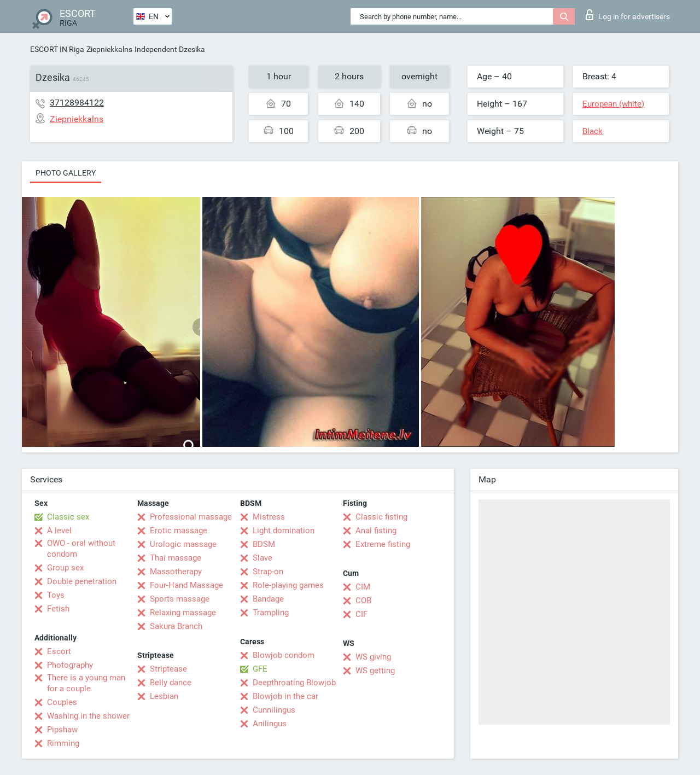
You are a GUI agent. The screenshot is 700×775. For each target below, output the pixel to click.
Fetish (58, 609)
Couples (62, 702)
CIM (363, 587)
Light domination (284, 531)
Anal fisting (376, 531)
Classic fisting (381, 517)
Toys (56, 595)
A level (59, 531)
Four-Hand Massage (186, 585)
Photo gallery (66, 173)
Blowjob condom (284, 655)
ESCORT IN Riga (57, 49)
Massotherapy (176, 572)
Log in (628, 15)
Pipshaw (62, 730)
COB (363, 601)
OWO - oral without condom (81, 549)
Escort (59, 651)
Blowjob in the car (285, 696)
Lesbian (164, 696)
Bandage (268, 599)
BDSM (264, 544)
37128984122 (77, 103)
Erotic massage (179, 531)
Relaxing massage (183, 613)
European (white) (613, 104)
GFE (260, 669)
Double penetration (82, 581)
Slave (262, 558)
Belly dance (171, 683)
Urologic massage (183, 544)
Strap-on (268, 572)
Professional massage (191, 517)
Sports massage (180, 599)
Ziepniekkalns (109, 49)
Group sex (65, 568)
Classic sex (68, 517)
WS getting (375, 671)
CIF (361, 614)
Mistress (269, 517)
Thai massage (176, 558)
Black (593, 131)
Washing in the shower (88, 716)
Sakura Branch (176, 626)
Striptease (168, 669)
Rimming (63, 743)
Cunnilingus (274, 710)
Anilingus (270, 724)
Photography (70, 665)
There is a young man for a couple (86, 683)
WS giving (373, 657)
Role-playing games (288, 585)
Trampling (271, 613)
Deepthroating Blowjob (294, 683)
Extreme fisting (383, 544)
